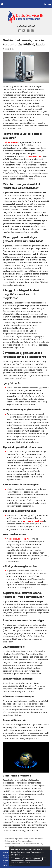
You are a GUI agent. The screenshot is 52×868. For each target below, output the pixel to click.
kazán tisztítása (34, 156)
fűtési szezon (11, 142)
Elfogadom (18, 859)
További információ (20, 863)
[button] (50, 4)
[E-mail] (20, 31)
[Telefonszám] (24, 31)
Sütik (4, 863)
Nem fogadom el (34, 859)
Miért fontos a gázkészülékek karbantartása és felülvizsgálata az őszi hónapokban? (23, 840)
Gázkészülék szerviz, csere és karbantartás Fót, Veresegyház (23, 845)
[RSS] (32, 31)
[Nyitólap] (2, 4)
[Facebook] (28, 31)
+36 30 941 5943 (26, 26)
